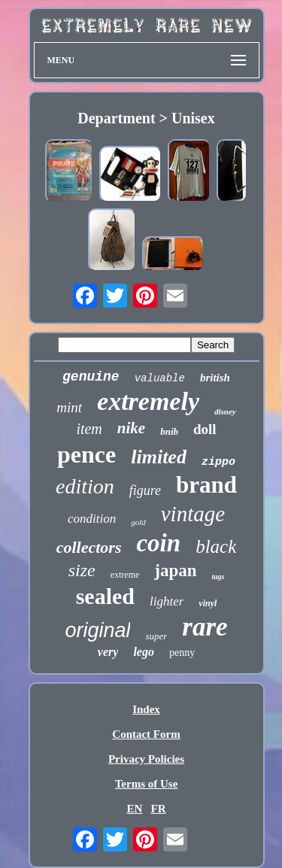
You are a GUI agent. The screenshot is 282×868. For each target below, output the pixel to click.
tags (218, 577)
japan (175, 571)
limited (159, 457)
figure (145, 490)
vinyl (208, 603)
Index (146, 709)
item (89, 429)
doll (205, 429)
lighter (167, 601)
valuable (160, 378)
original (97, 630)
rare (205, 627)
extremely (148, 401)
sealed (105, 596)
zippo (218, 462)
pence (86, 454)
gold (138, 522)
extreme (125, 575)
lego (144, 652)
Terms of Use (147, 784)
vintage (193, 514)
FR (159, 809)
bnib (169, 431)
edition (85, 486)
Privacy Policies (146, 759)
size (82, 570)
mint (69, 407)
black (216, 546)
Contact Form (146, 734)
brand (206, 485)
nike (131, 428)
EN (134, 809)
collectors (89, 547)
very (108, 652)
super (156, 636)
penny (182, 653)
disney (225, 411)
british (215, 378)
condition (92, 519)
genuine (91, 377)
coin (158, 543)
